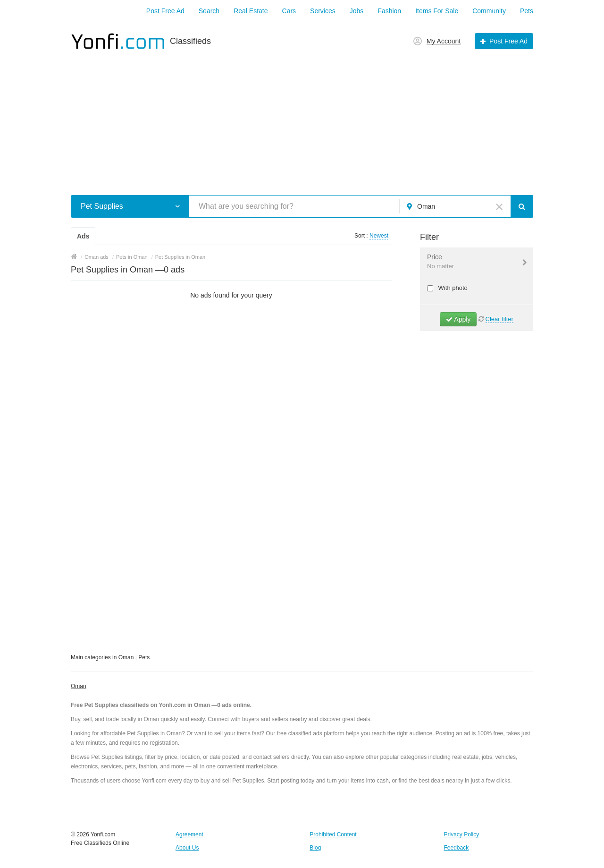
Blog (315, 848)
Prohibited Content (333, 834)
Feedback (457, 848)
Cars (289, 11)
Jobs (357, 11)
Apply (458, 319)
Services (323, 11)
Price (471, 262)
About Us (187, 848)
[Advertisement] (302, 117)
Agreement (189, 834)
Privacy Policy (462, 834)
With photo (452, 288)
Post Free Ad (165, 11)
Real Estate (251, 11)
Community (489, 11)
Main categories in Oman (102, 657)
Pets (527, 11)
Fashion (389, 11)
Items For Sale (437, 11)
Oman (79, 686)
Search (209, 11)
